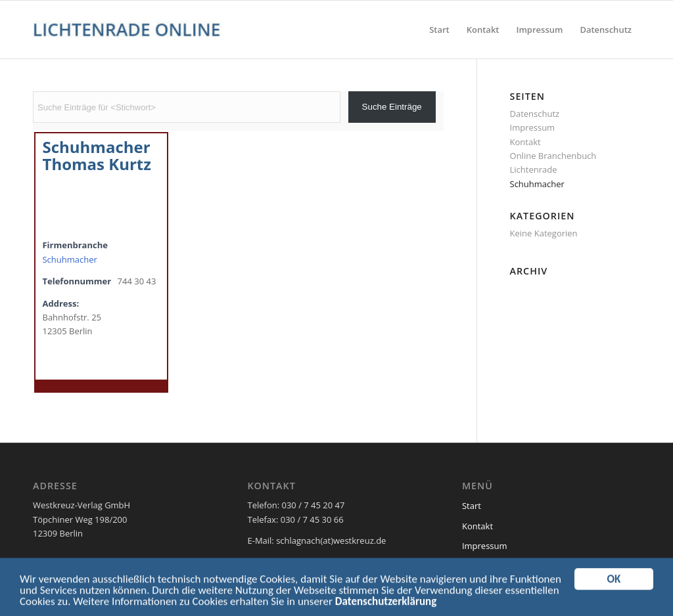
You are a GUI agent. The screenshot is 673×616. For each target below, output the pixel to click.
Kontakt (525, 142)
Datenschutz (535, 114)
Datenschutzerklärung (386, 605)
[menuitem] (439, 30)
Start (472, 506)
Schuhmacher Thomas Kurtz (97, 155)
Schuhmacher (69, 259)
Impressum (533, 127)
